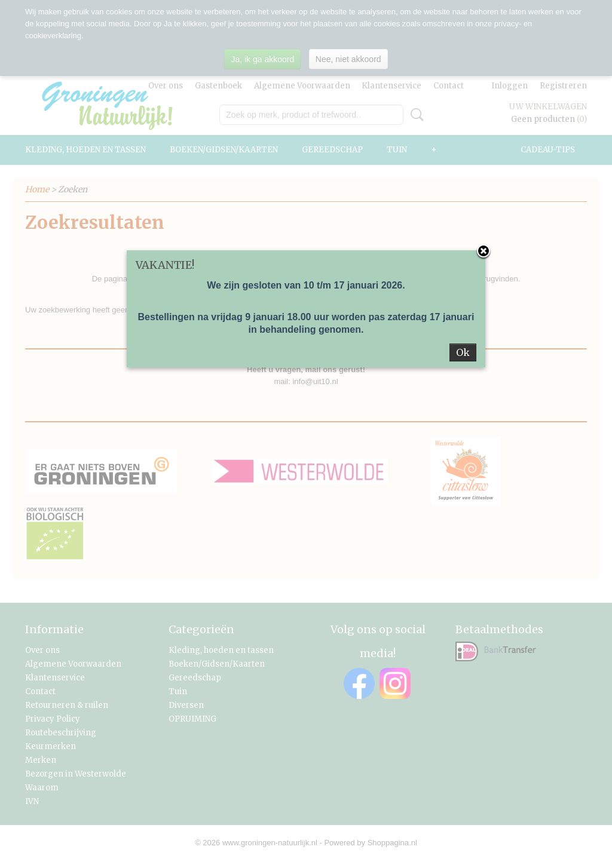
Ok (463, 352)
